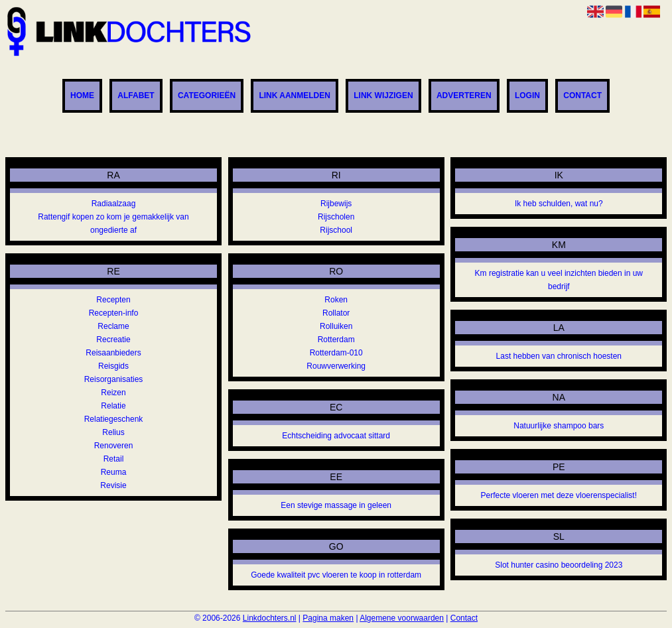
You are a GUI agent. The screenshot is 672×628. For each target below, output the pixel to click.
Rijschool (336, 230)
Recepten (113, 300)
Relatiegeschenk (114, 419)
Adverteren (464, 96)
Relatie (113, 406)
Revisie (113, 485)
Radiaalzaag (114, 204)
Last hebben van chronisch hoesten (559, 356)
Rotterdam (336, 340)
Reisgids (113, 366)
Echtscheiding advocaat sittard (336, 436)
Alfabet (136, 96)
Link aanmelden (295, 96)
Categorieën (207, 96)
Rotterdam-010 (336, 353)
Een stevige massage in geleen (336, 505)
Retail (114, 459)
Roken (336, 300)
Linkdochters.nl (270, 618)
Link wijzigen (383, 96)
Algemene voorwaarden (402, 618)
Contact (582, 96)
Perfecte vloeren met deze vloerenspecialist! (559, 495)
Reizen (113, 393)
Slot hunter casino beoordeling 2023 (559, 565)
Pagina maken (328, 618)
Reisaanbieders (113, 353)
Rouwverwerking (336, 366)
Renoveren (114, 446)
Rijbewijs (336, 204)
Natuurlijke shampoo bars (559, 426)
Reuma (114, 472)
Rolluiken (336, 326)
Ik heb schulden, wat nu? (559, 204)
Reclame (113, 326)
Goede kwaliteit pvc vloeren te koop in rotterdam (336, 575)
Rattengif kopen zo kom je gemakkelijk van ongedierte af (113, 223)
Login (527, 96)
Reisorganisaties (114, 379)
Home (82, 96)
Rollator (336, 313)
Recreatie (113, 340)
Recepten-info (114, 313)
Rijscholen (336, 217)
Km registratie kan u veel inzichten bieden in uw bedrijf (559, 280)
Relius (113, 432)
